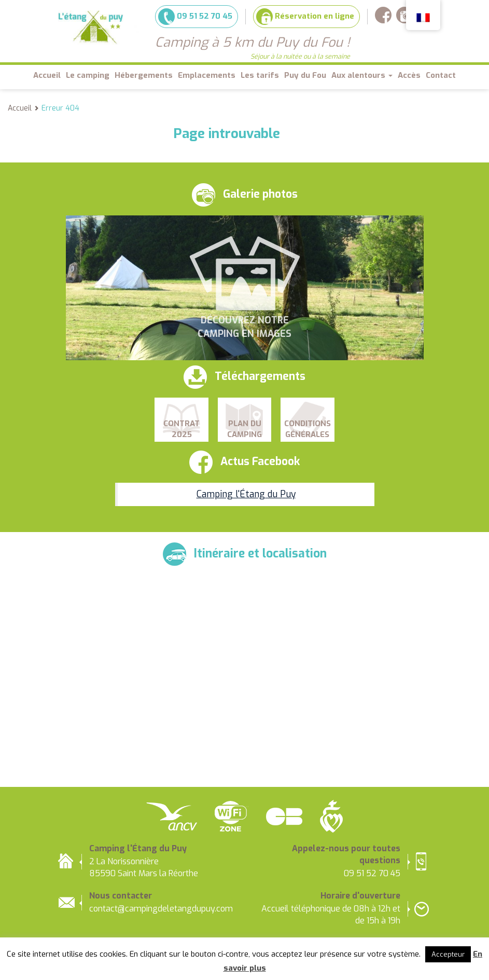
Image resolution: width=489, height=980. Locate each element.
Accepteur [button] (448, 954)
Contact (441, 75)
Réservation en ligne (305, 17)
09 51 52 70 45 (195, 17)
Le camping (88, 75)
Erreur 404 (60, 108)
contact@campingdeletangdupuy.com (161, 909)
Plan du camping (245, 429)
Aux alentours (362, 75)
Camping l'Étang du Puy (246, 494)
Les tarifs (260, 75)
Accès (409, 75)
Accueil (47, 75)
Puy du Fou (305, 75)
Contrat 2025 (181, 429)
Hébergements (144, 75)
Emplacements (207, 75)
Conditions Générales (308, 429)
